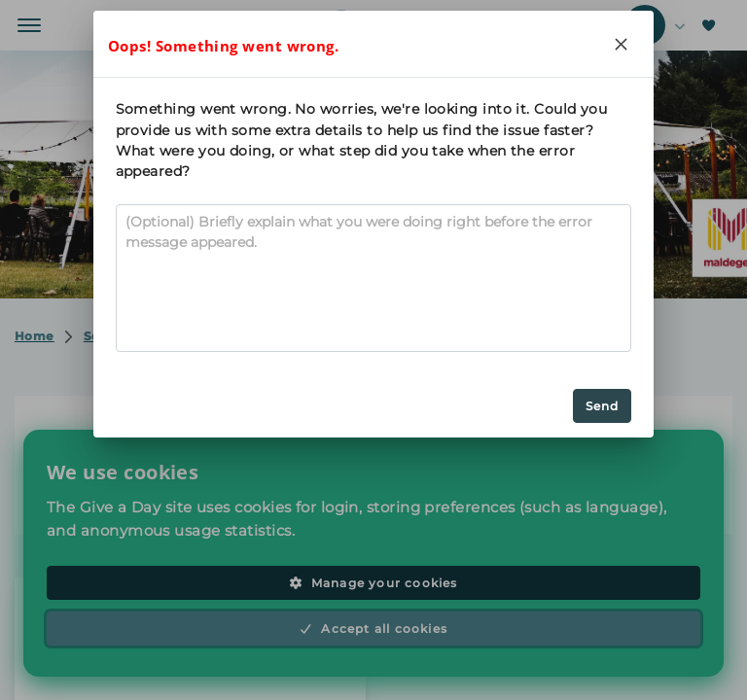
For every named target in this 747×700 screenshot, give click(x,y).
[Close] (621, 44)
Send (603, 406)
